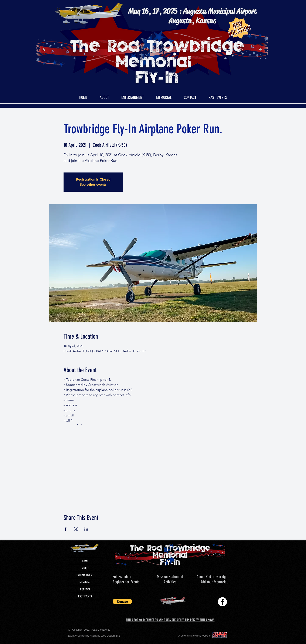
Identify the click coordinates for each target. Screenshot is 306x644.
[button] (218, 97)
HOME (85, 561)
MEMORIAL (85, 582)
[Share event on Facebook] (66, 529)
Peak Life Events (101, 630)
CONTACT (85, 589)
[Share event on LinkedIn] (86, 529)
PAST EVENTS (85, 596)
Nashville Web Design (102, 636)
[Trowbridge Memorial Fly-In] (222, 602)
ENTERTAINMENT (85, 575)
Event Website (76, 636)
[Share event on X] (76, 529)
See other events (93, 185)
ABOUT (85, 568)
